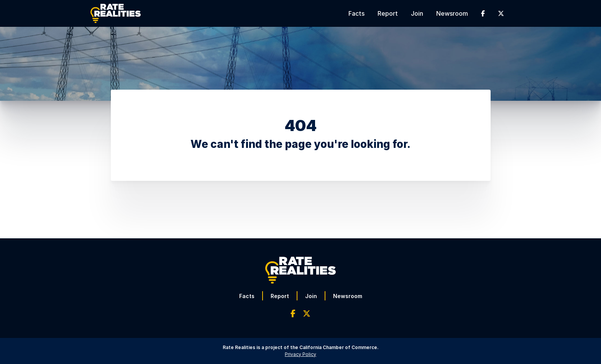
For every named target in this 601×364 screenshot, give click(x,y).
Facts (356, 13)
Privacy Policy (300, 354)
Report (388, 13)
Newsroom (452, 13)
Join (417, 13)
